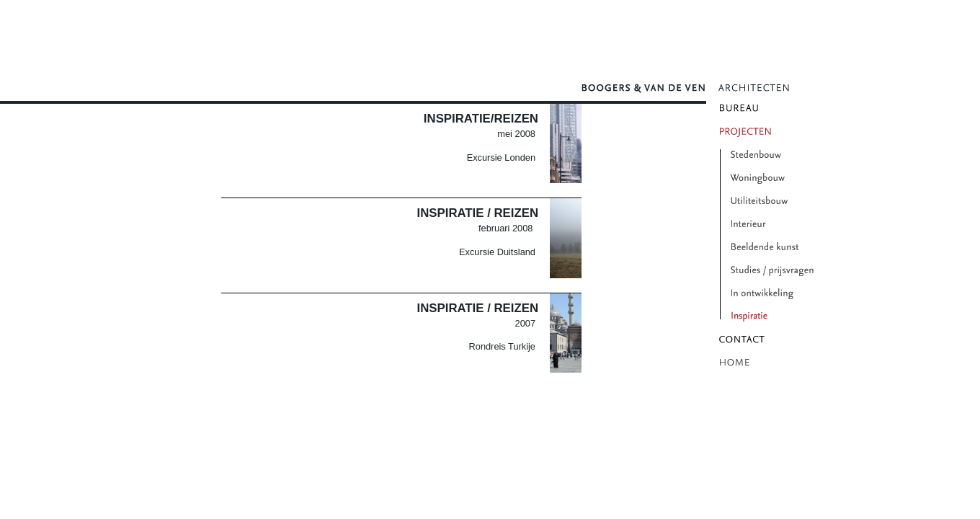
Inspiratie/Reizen (481, 119)
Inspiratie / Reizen (478, 213)
